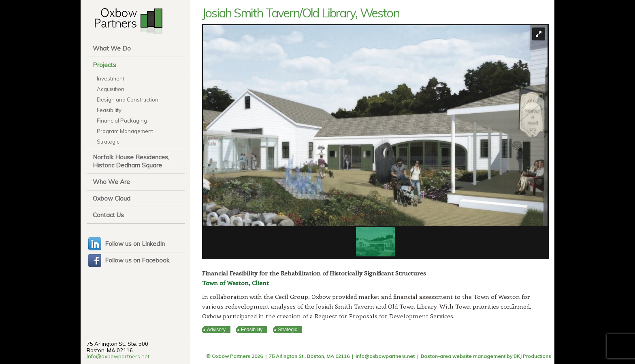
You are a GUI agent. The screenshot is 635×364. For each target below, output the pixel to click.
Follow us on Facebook (137, 260)
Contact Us (108, 215)
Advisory (216, 330)
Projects (104, 65)
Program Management (125, 131)
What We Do (112, 48)
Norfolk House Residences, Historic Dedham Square (131, 161)
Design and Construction (128, 99)
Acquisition (111, 89)
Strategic (108, 142)
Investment (111, 78)
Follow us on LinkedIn (135, 244)
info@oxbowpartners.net (118, 356)
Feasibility (109, 110)
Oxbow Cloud (112, 198)
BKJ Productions (532, 356)
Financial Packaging (122, 121)
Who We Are (111, 182)
